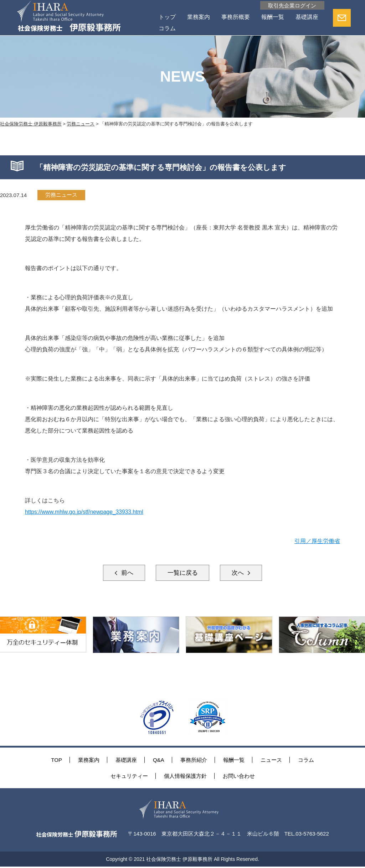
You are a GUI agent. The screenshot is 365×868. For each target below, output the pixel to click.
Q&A (159, 761)
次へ (243, 573)
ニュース (271, 761)
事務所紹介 (194, 761)
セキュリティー (129, 777)
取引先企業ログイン (290, 6)
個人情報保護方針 (185, 777)
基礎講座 (169, 29)
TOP (56, 761)
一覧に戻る (182, 573)
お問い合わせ (239, 777)
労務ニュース (62, 195)
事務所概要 (235, 17)
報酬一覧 (272, 17)
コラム (200, 29)
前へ (122, 573)
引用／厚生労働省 (317, 541)
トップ (166, 17)
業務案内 (197, 17)
